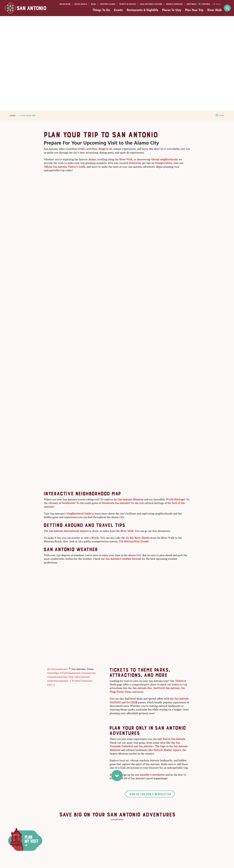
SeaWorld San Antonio (166, 688)
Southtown (68, 503)
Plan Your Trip (194, 10)
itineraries (135, 163)
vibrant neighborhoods (164, 159)
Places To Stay (172, 10)
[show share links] (220, 115)
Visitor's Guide (108, 4)
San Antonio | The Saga (152, 746)
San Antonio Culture (151, 4)
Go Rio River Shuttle (137, 538)
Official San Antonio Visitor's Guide (65, 167)
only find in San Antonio (171, 739)
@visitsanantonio (57, 669)
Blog (94, 4)
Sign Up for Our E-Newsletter (150, 794)
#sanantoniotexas (57, 677)
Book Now (65, 4)
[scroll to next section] (117, 775)
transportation (164, 163)
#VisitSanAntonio (70, 673)
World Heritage (174, 4)
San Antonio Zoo (142, 688)
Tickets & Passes (128, 4)
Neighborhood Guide (79, 514)
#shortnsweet (82, 677)
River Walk (215, 10)
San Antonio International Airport (69, 531)
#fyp (71, 677)
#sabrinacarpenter (58, 681)
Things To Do (101, 10)
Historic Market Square (167, 750)
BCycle (95, 538)
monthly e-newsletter (152, 775)
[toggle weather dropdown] (217, 4)
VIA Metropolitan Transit (134, 541)
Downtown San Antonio (115, 503)
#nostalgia (53, 673)
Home (13, 116)
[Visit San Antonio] (26, 8)
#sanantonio (89, 673)
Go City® (132, 702)
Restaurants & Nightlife (143, 10)
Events (118, 10)
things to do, (106, 149)
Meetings (192, 4)
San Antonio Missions (131, 499)
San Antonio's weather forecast (123, 559)
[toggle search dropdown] (227, 8)
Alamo (92, 159)
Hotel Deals (81, 4)
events (81, 149)
